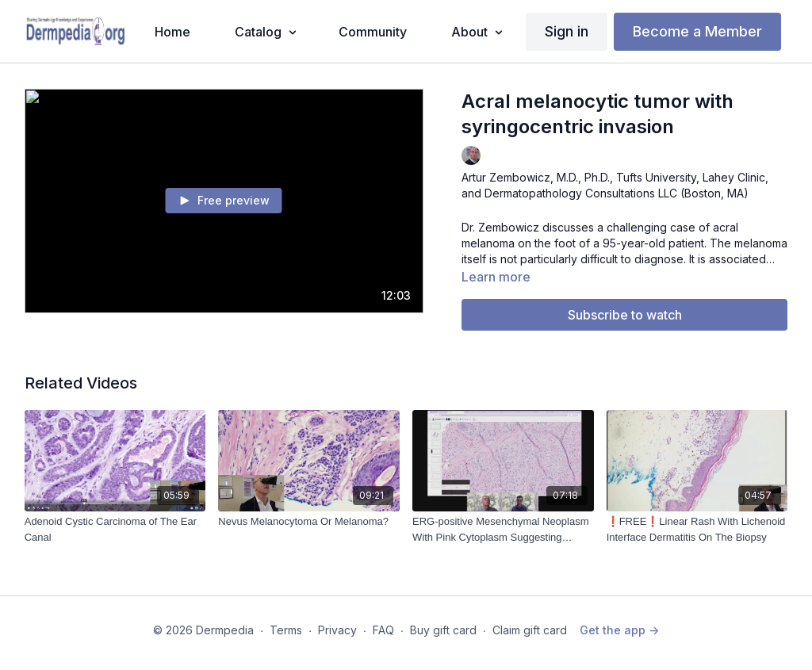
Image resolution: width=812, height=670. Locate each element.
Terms (286, 630)
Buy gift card (443, 630)
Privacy (337, 630)
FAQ (383, 630)
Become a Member (697, 31)
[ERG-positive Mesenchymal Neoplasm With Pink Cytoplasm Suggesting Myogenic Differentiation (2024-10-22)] (503, 529)
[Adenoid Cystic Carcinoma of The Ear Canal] (115, 529)
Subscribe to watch (625, 315)
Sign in (567, 31)
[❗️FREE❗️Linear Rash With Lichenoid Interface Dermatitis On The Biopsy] (697, 529)
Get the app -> (619, 630)
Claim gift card (530, 630)
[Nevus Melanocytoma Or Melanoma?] (309, 522)
